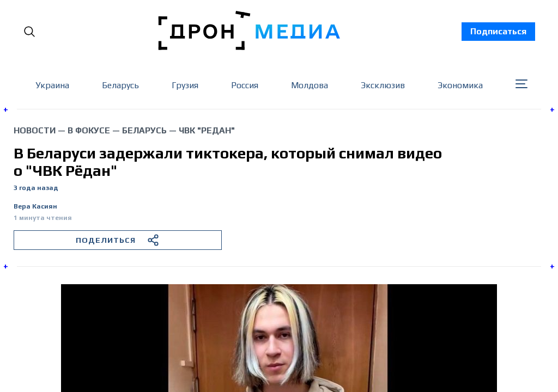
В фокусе (89, 130)
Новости (35, 130)
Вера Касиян (35, 207)
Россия (245, 85)
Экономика (460, 85)
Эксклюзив (383, 85)
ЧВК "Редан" (207, 130)
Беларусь (120, 85)
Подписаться (498, 31)
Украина (52, 85)
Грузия (185, 85)
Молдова (310, 85)
